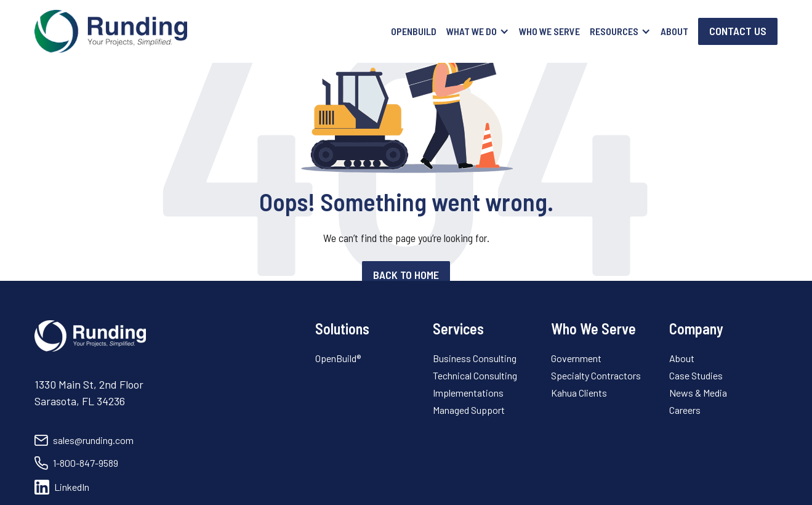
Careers (685, 410)
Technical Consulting (475, 375)
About (674, 31)
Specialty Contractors (596, 375)
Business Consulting (475, 358)
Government (576, 358)
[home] (111, 31)
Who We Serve (549, 31)
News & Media (698, 393)
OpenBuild (414, 31)
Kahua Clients (579, 393)
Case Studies (696, 375)
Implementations (468, 393)
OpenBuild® (338, 358)
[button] (478, 31)
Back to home (406, 275)
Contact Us (738, 31)
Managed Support (469, 410)
